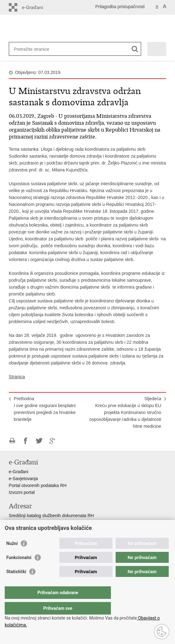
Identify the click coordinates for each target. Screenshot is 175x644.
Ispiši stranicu (12, 441)
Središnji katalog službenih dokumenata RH (51, 516)
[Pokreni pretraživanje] (135, 49)
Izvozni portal (22, 492)
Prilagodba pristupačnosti (120, 7)
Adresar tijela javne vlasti (33, 522)
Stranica (17, 377)
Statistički (16, 584)
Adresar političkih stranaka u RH (40, 529)
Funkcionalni (19, 570)
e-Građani (19, 472)
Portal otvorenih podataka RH (38, 485)
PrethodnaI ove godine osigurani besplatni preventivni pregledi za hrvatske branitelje (45, 409)
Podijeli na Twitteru (39, 441)
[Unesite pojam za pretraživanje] (37, 49)
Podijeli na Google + (53, 441)
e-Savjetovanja (23, 479)
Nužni (12, 556)
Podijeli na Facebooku (26, 441)
